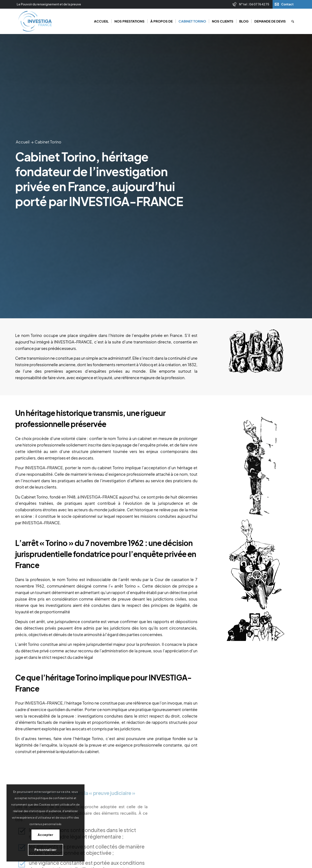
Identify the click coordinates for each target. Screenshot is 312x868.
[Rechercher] (293, 21)
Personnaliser (45, 850)
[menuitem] (251, 4)
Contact (287, 4)
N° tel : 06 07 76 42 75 (254, 4)
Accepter (45, 835)
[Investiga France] (35, 21)
